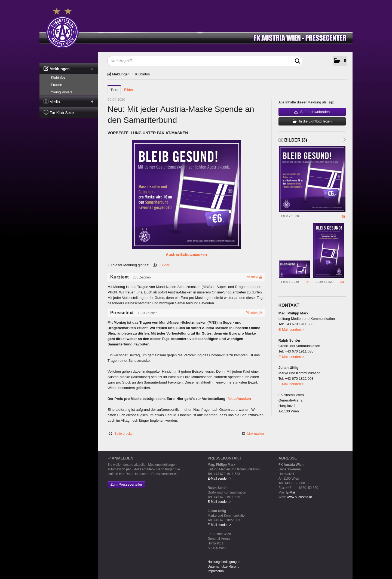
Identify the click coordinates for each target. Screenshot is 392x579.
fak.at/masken (239, 399)
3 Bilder (163, 265)
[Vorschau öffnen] (186, 195)
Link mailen (255, 434)
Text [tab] (114, 90)
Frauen (56, 85)
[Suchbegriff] (205, 61)
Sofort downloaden (312, 112)
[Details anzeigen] (343, 216)
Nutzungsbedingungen (224, 562)
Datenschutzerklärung (224, 566)
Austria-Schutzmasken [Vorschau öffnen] (186, 255)
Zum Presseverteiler (126, 484)
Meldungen (68, 68)
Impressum (216, 571)
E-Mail (291, 492)
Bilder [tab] (129, 90)
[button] (340, 61)
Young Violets (62, 92)
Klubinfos (58, 77)
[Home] (200, 27)
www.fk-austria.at (299, 497)
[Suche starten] (297, 61)
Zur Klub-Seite (59, 112)
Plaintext (254, 277)
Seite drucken (124, 434)
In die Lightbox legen (312, 121)
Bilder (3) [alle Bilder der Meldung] (293, 140)
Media (68, 101)
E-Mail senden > (291, 330)
